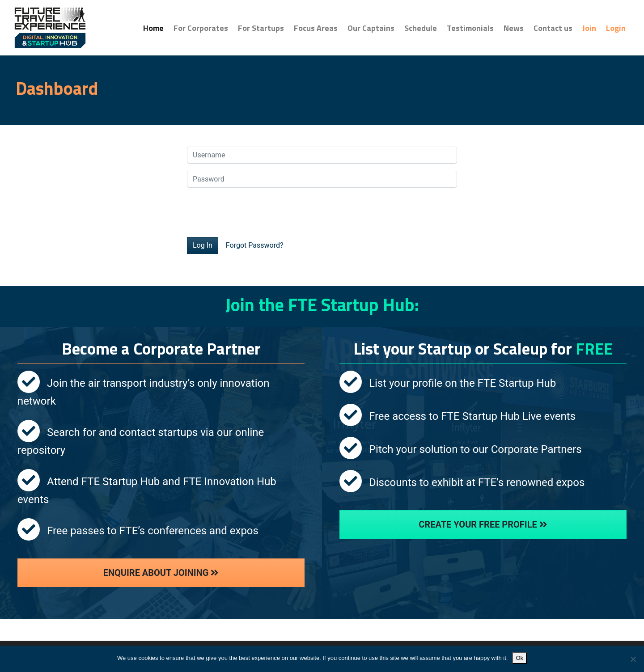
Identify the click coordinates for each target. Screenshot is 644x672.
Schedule (421, 28)
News (514, 28)
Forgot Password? (255, 245)
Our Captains (371, 28)
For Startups (261, 28)
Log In (203, 245)
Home (156, 28)
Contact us (553, 28)
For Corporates (201, 28)
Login (616, 28)
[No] (633, 659)
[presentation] (255, 212)
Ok (519, 658)
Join (589, 28)
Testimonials (470, 28)
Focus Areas (316, 28)
